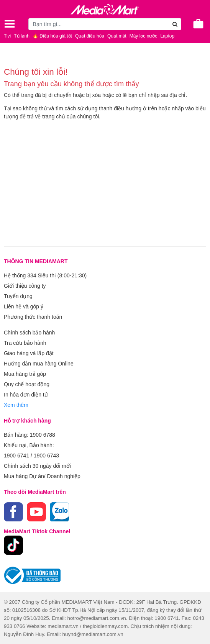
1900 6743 (46, 456)
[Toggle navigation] (10, 24)
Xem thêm (16, 405)
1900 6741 (16, 456)
